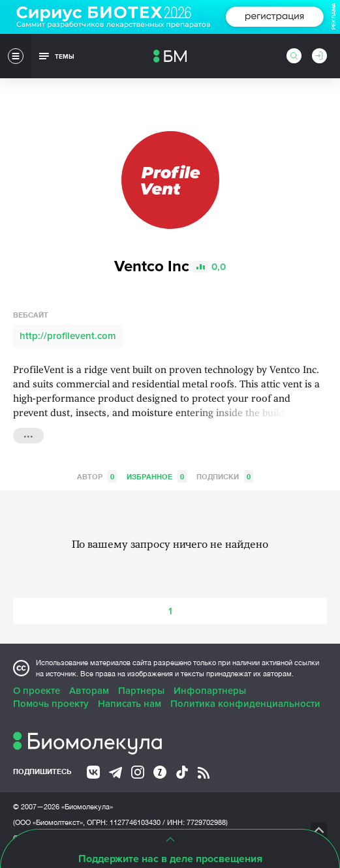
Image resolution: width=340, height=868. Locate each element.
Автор (97, 476)
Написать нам (130, 704)
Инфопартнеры (210, 691)
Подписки (225, 476)
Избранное (157, 476)
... (28, 434)
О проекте (37, 691)
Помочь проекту (51, 704)
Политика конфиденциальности (245, 704)
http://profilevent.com (68, 336)
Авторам (89, 691)
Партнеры (141, 691)
